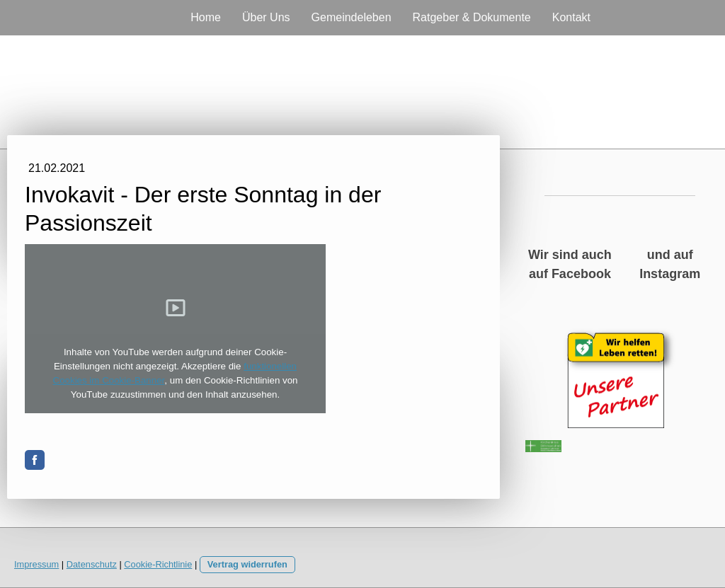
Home (206, 17)
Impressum (36, 564)
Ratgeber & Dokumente (472, 17)
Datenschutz (92, 564)
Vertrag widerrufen (247, 564)
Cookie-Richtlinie (158, 564)
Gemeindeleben (352, 17)
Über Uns (266, 17)
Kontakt (571, 17)
